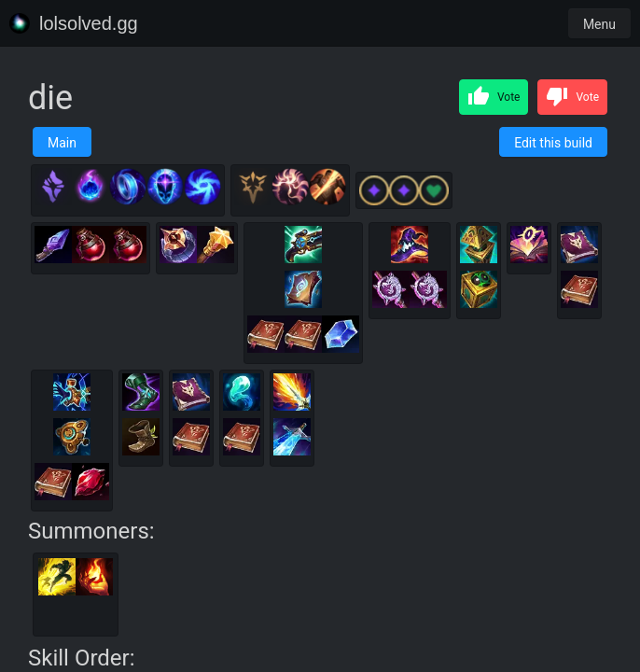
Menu (599, 24)
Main (62, 143)
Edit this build (553, 143)
